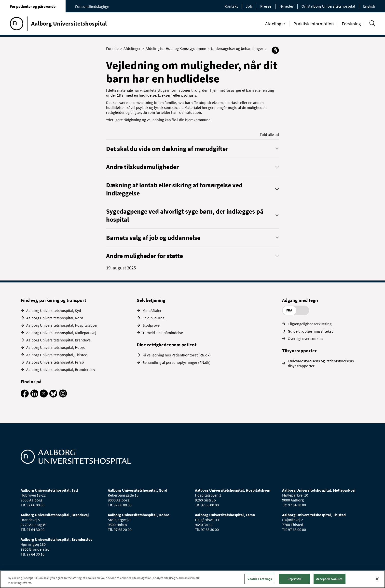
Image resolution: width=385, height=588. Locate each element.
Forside (113, 48)
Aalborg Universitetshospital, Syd (54, 310)
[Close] (377, 579)
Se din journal (154, 318)
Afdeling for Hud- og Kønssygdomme (177, 48)
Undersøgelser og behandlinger (238, 48)
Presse (266, 6)
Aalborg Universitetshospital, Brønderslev (61, 369)
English (369, 6)
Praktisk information (314, 24)
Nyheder (286, 6)
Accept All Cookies (329, 579)
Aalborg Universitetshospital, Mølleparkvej (61, 333)
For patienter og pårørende (33, 6)
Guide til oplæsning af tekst (310, 331)
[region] (192, 579)
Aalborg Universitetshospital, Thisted (57, 355)
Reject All (294, 579)
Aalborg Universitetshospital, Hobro (56, 347)
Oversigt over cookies (305, 338)
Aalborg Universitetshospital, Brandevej (59, 340)
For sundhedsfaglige (92, 6)
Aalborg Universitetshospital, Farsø (55, 362)
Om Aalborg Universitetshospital (328, 6)
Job (249, 6)
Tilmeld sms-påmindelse (163, 333)
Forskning (351, 24)
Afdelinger (275, 24)
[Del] (275, 50)
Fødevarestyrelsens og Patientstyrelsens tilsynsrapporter (321, 363)
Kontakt (231, 6)
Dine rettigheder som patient (167, 345)
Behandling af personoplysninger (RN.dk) (176, 362)
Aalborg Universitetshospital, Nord (55, 318)
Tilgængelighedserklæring (310, 324)
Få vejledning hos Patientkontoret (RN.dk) (177, 355)
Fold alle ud (269, 134)
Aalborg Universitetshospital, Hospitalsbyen (62, 325)
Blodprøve (151, 325)
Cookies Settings (260, 579)
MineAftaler (152, 310)
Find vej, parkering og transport (53, 300)
